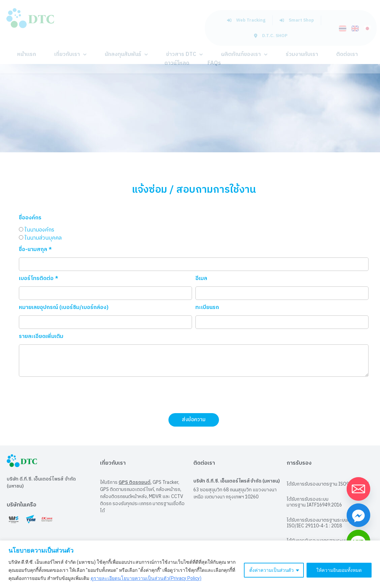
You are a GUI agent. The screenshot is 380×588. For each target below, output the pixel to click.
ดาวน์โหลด (177, 63)
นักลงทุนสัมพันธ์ (126, 54)
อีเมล (201, 280)
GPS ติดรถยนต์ (135, 482)
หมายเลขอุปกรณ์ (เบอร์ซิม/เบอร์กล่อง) (64, 308)
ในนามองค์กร (39, 230)
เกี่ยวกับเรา (70, 54)
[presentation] (70, 395)
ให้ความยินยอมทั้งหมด (339, 570)
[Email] (358, 489)
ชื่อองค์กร (30, 219)
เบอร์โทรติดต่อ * (39, 280)
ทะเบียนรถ (207, 308)
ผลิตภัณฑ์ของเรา (244, 54)
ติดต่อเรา (347, 54)
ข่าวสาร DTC (184, 54)
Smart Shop (297, 20)
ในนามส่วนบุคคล (43, 238)
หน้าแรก (27, 54)
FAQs (214, 63)
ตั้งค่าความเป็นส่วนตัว (271, 570)
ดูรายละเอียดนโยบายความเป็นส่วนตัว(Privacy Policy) (146, 578)
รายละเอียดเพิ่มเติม (41, 337)
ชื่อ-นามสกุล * (35, 251)
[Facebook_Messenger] (358, 515)
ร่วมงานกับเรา (302, 54)
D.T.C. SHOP (271, 36)
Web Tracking (246, 20)
